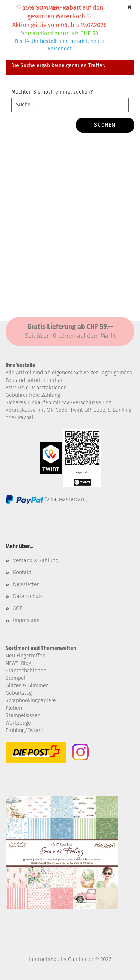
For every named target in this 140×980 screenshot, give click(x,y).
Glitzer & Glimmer (27, 686)
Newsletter (26, 584)
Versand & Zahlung (35, 561)
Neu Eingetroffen (26, 656)
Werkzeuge (18, 723)
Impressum (26, 620)
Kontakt (22, 573)
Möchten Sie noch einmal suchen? (52, 92)
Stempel (15, 678)
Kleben (14, 708)
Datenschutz (28, 596)
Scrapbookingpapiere (31, 701)
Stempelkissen (23, 715)
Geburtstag (19, 693)
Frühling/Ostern (24, 730)
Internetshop (44, 959)
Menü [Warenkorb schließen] (11, 11)
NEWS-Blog (18, 663)
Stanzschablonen (26, 671)
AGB (18, 608)
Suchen (105, 125)
